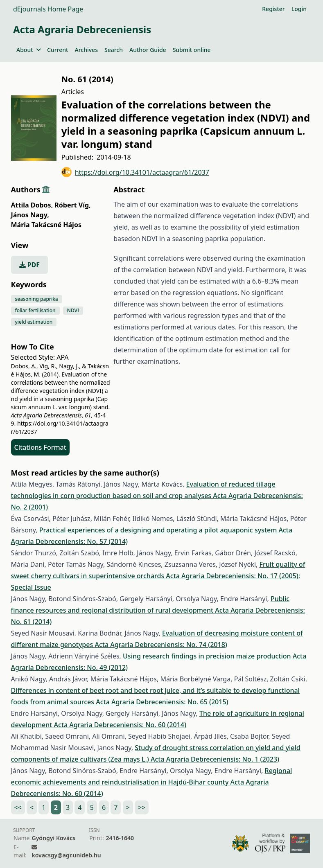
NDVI (73, 310)
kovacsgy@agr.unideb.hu (66, 855)
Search (114, 50)
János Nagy (30, 215)
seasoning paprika (37, 299)
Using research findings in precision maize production (208, 656)
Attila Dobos (32, 205)
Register (273, 9)
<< (18, 807)
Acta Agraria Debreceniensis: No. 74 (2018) (161, 645)
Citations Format (40, 447)
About (28, 50)
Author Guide (148, 50)
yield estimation (34, 322)
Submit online (192, 50)
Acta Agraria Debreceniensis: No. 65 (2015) (162, 702)
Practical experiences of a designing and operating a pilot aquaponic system (159, 530)
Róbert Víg (72, 205)
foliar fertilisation (35, 310)
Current (58, 50)
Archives (86, 50)
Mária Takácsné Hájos (46, 225)
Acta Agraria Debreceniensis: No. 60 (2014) (120, 725)
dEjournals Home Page (48, 9)
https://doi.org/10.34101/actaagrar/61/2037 (135, 172)
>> (142, 807)
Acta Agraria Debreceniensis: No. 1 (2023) (215, 759)
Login (299, 9)
